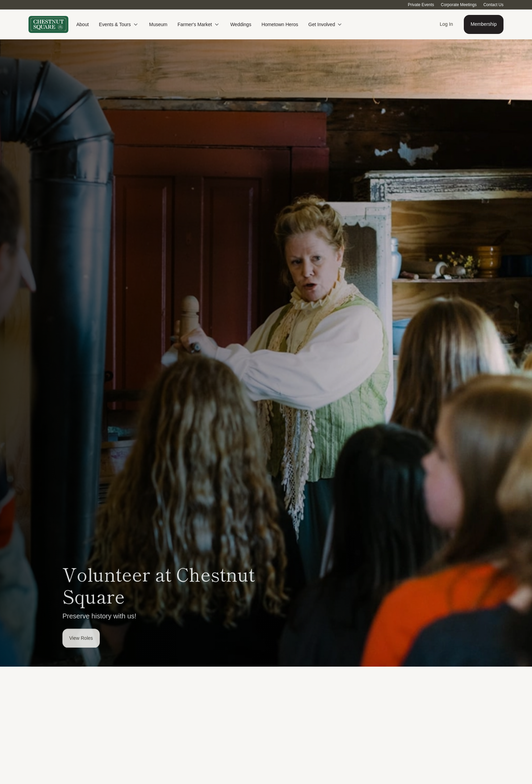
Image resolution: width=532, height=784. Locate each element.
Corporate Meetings (459, 5)
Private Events (421, 5)
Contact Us (493, 5)
